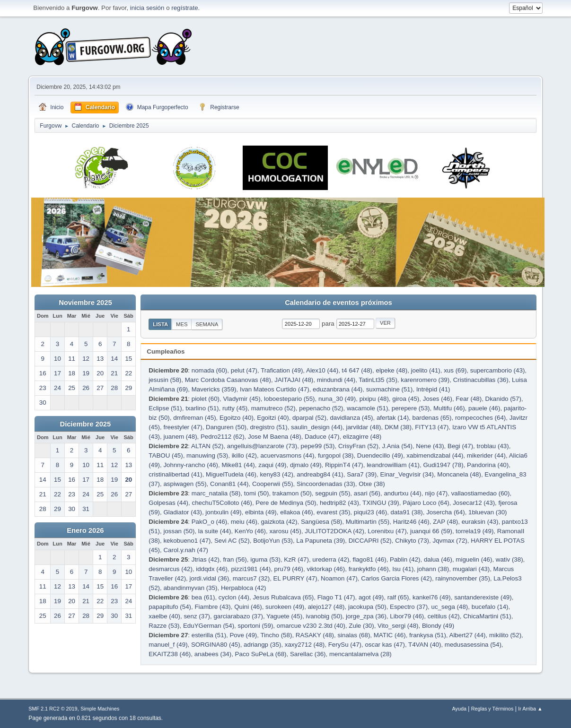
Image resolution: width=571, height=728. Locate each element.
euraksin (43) (480, 522)
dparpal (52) (309, 418)
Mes (182, 324)
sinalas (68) (354, 635)
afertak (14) (393, 418)
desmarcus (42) (171, 569)
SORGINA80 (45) (216, 645)
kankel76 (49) (432, 597)
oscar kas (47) (385, 645)
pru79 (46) (289, 569)
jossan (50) (179, 531)
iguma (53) (265, 559)
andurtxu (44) (402, 493)
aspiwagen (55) (185, 484)
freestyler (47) (183, 427)
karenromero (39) (425, 380)
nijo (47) (436, 493)
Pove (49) (243, 635)
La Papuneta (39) (321, 541)
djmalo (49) (306, 465)
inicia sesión (147, 8)
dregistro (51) (268, 427)
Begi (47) (460, 446)
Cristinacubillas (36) (481, 380)
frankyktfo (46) (369, 569)
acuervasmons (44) (287, 455)
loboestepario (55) (289, 399)
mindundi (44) (336, 380)
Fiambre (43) (212, 607)
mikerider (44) (486, 455)
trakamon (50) (292, 493)
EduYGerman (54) (209, 626)
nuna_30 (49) (337, 399)
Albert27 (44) (468, 635)
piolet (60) (206, 399)
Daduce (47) (322, 437)
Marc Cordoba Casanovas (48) (228, 380)
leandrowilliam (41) (393, 465)
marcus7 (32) (251, 578)
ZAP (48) (445, 522)
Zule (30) (361, 626)
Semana (207, 324)
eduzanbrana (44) (338, 389)
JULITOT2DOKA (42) (334, 531)
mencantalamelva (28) (360, 654)
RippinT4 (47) (344, 465)
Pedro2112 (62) (223, 437)
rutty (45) (235, 408)
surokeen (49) (285, 607)
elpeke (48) (391, 370)
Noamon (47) (339, 578)
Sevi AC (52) (232, 541)
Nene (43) (430, 446)
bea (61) (203, 597)
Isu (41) (403, 569)
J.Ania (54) (397, 446)
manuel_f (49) (168, 645)
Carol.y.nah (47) (186, 550)
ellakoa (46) (297, 512)
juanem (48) (180, 437)
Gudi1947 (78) (443, 465)
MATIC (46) (390, 635)
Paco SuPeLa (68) (261, 654)
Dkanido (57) (503, 399)
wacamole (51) (367, 408)
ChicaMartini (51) (487, 616)
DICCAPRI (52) (370, 541)
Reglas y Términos (492, 709)
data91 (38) (407, 512)
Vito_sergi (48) (398, 626)
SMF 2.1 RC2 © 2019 (53, 709)
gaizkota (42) (279, 522)
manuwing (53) (207, 455)
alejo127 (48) (326, 607)
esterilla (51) (209, 635)
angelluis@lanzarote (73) (262, 446)
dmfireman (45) (194, 418)
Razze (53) (164, 626)
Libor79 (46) (407, 616)
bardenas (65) (432, 418)
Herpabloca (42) (244, 588)
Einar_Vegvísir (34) (407, 474)
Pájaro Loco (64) (426, 503)
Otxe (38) (372, 484)
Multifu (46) (449, 408)
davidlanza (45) (351, 418)
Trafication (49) (282, 370)
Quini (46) (248, 607)
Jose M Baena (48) (275, 437)
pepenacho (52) (321, 408)
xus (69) (455, 370)
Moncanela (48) (459, 474)
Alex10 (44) (322, 370)
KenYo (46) (250, 531)
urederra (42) (331, 559)
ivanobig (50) (324, 616)
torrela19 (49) (474, 531)
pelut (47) (244, 370)
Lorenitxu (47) (387, 531)
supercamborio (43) (498, 370)
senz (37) (197, 616)
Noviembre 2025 (85, 303)
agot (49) (371, 597)
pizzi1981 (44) (251, 569)
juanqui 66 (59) (431, 531)
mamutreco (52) (273, 408)
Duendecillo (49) (380, 455)
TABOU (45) (166, 455)
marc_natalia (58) (216, 493)
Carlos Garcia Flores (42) (396, 578)
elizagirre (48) (362, 437)
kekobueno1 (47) (187, 541)
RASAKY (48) (315, 635)
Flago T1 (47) (336, 597)
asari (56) (367, 493)
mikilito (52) (505, 635)
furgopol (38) (336, 455)
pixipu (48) (374, 399)
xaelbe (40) (164, 616)
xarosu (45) (285, 531)
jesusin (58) (165, 380)
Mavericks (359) (214, 389)
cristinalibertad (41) (175, 474)
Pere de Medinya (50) (286, 503)
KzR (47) (296, 559)
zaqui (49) (272, 465)
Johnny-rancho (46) (191, 465)
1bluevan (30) (488, 512)
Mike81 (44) (238, 465)
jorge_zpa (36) (366, 616)
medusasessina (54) (473, 645)
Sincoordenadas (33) (326, 484)
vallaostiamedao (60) (481, 493)
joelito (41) (426, 370)
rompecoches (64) (480, 418)
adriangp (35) (262, 645)
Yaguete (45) (284, 616)
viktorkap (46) (326, 569)
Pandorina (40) (488, 465)
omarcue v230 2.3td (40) (311, 626)
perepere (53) (411, 408)
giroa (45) (406, 399)
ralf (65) (398, 597)
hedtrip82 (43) (339, 503)
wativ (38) (510, 559)
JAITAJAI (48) (294, 380)
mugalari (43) (471, 569)
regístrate (184, 8)
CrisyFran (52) (358, 446)
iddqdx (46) (212, 569)
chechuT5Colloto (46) (222, 503)
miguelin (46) (474, 559)
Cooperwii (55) (273, 484)
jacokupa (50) (367, 607)
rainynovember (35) (463, 578)
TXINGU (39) (381, 503)
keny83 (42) (276, 474)
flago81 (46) (370, 559)
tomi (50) (257, 493)
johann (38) (433, 569)
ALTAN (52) (207, 446)
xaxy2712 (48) (305, 645)
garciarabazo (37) (238, 616)
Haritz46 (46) (411, 522)
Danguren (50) (226, 427)
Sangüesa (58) (321, 522)
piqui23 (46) (370, 512)
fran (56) (235, 559)
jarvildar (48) (363, 427)
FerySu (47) (345, 645)
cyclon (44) (234, 597)
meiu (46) (244, 522)
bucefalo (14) (490, 607)
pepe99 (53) (318, 446)
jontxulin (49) (223, 512)
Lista (160, 324)
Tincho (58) (276, 635)
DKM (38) (398, 427)
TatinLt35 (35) (378, 380)
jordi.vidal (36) (210, 578)
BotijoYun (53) (273, 541)
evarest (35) (333, 512)
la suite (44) (215, 531)
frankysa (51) (428, 635)
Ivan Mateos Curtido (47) (275, 389)
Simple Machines (100, 709)
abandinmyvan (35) (190, 588)
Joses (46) (438, 399)
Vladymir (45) (242, 399)
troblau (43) (493, 446)
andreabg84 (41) (320, 474)
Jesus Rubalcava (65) (283, 597)
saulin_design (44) (317, 427)
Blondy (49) (438, 626)
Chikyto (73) (412, 541)
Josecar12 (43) (474, 503)
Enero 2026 (85, 530)
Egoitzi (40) (273, 418)
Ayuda (459, 709)
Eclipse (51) (165, 408)
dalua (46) (438, 559)
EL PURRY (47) (295, 578)
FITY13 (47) (432, 427)
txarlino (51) (202, 408)
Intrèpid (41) (433, 389)
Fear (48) (469, 399)
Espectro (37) (409, 607)
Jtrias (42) (206, 559)
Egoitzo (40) (237, 418)
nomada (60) (210, 370)
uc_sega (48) (450, 607)
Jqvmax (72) (450, 541)
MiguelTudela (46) (231, 474)
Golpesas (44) (168, 503)
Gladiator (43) (183, 512)
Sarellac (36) (308, 654)
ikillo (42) (244, 455)
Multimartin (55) (368, 522)
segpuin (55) (333, 493)
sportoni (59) (256, 626)
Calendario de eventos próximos (338, 303)
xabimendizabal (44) (435, 455)
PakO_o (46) (210, 522)
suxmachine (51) (390, 389)
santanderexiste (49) (483, 597)
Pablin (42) (405, 559)
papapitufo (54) (170, 607)
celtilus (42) (444, 616)
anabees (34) (213, 654)
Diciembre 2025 (86, 424)
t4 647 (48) (357, 370)
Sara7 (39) (362, 474)
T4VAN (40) (425, 645)
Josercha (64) (446, 512)
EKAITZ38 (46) (170, 654)
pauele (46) (484, 408)
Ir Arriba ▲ (530, 709)
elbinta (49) (261, 512)
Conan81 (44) (229, 484)
